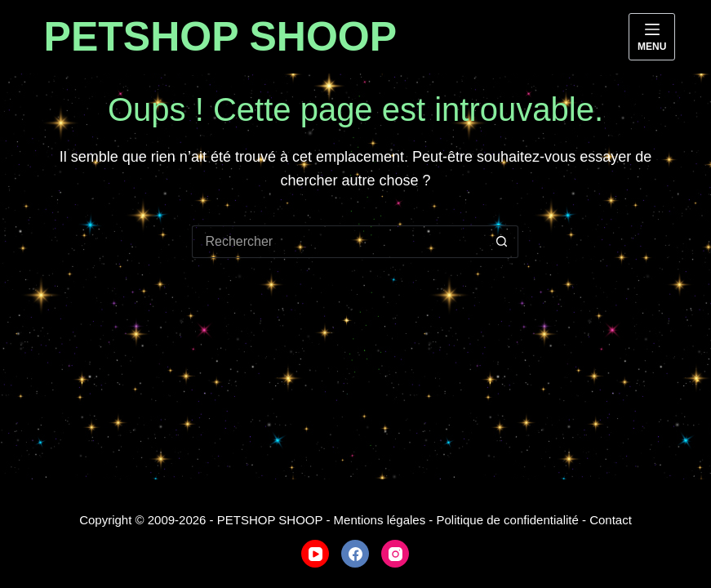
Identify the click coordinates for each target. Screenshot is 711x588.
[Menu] (652, 37)
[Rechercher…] (339, 242)
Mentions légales (380, 520)
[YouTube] (315, 554)
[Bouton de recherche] (502, 242)
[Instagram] (395, 554)
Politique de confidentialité (508, 520)
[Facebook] (355, 554)
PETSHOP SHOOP (221, 37)
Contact (611, 520)
